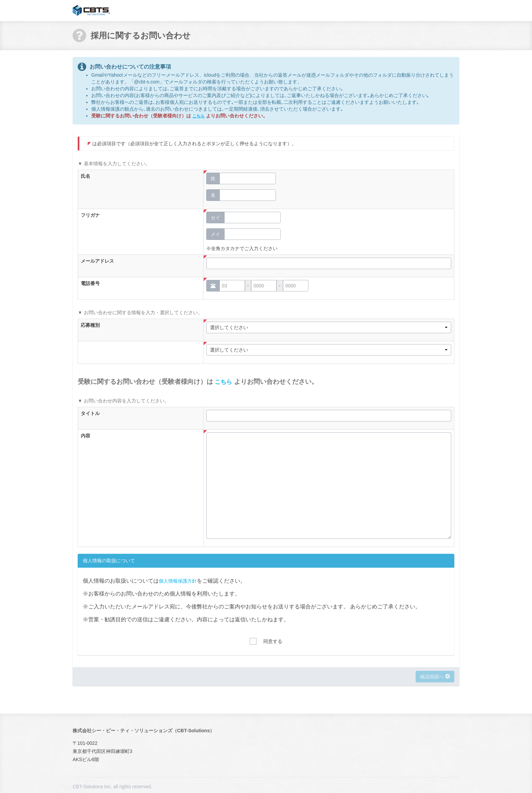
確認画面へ (435, 676)
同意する (273, 641)
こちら (199, 116)
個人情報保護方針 (180, 580)
